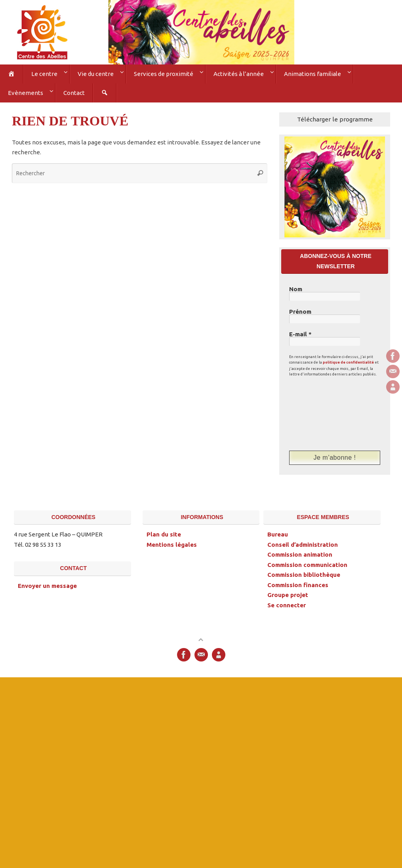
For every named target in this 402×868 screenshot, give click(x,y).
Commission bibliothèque (304, 575)
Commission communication (307, 565)
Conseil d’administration (303, 545)
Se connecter (287, 605)
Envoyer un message (47, 586)
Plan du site (164, 534)
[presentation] (322, 413)
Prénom (300, 312)
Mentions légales (172, 545)
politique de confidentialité (348, 362)
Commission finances (298, 585)
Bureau (278, 534)
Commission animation (300, 554)
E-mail (300, 334)
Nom (296, 289)
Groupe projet (288, 595)
